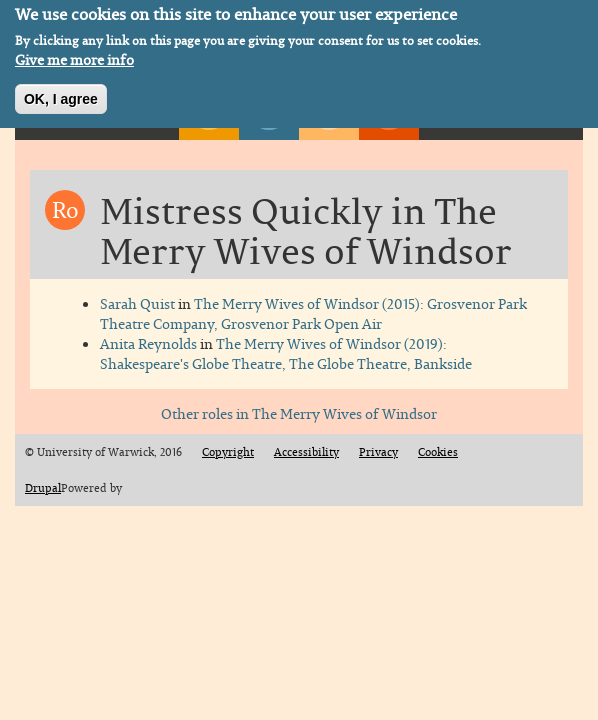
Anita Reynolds (148, 343)
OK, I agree (61, 95)
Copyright (228, 452)
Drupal (43, 488)
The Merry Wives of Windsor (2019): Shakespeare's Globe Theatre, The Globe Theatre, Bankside (286, 353)
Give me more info (74, 56)
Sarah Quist (137, 303)
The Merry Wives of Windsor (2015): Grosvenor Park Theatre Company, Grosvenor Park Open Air (313, 313)
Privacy (378, 452)
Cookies (438, 452)
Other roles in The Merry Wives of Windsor (299, 413)
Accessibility (306, 452)
